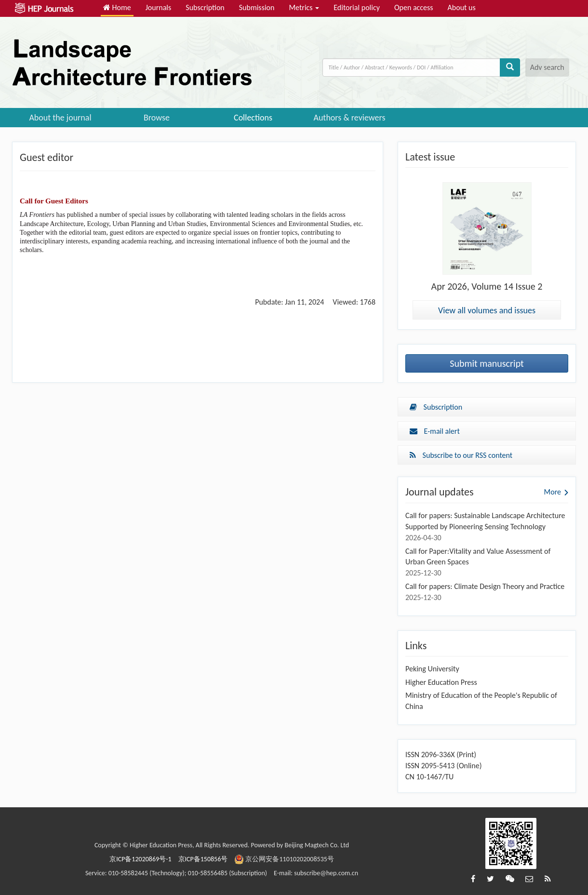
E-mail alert (435, 431)
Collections (253, 118)
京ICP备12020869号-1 (140, 859)
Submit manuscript (487, 363)
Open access (414, 7)
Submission (257, 7)
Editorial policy (357, 7)
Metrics (304, 7)
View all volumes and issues (487, 310)
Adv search (547, 67)
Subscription (205, 7)
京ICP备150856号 (203, 859)
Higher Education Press (441, 682)
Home (117, 7)
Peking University (432, 669)
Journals (159, 7)
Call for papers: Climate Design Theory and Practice (485, 586)
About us (462, 7)
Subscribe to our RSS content (461, 455)
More (553, 492)
